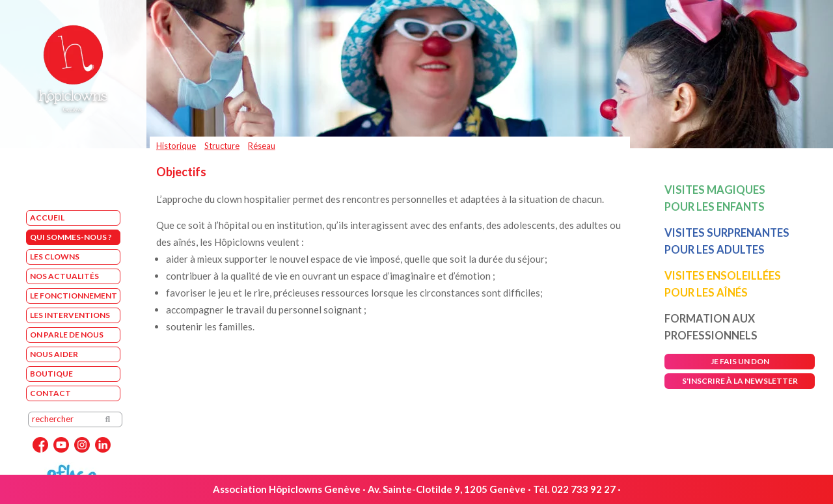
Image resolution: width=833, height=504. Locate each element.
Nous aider (54, 354)
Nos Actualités (64, 276)
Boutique (51, 374)
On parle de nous (67, 335)
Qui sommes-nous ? (71, 237)
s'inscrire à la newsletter (740, 381)
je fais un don (740, 361)
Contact (50, 393)
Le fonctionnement (74, 296)
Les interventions (70, 315)
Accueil (47, 218)
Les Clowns (55, 257)
